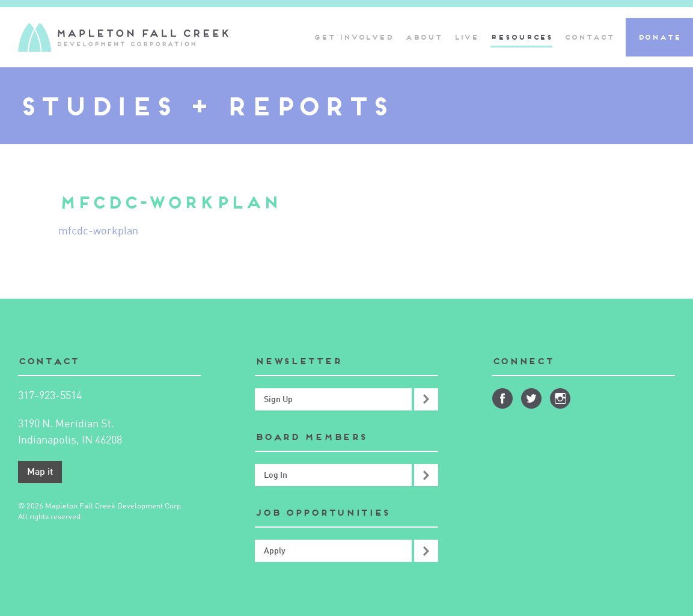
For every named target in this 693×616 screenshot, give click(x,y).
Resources (521, 37)
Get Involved (353, 37)
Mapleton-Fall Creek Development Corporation (123, 37)
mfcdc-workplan (98, 231)
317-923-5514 (50, 396)
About (423, 37)
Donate (659, 37)
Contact (589, 37)
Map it (40, 472)
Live (466, 37)
